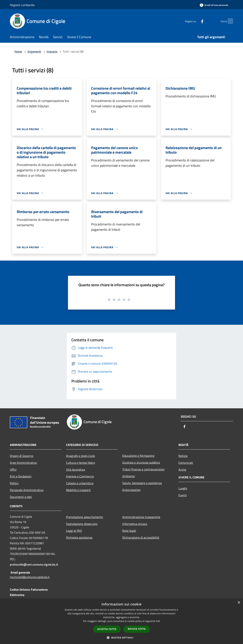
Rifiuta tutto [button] (137, 629)
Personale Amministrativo (27, 490)
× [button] (239, 603)
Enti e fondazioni (21, 476)
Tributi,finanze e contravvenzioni (143, 469)
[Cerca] (229, 21)
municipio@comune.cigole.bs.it (30, 577)
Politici (14, 483)
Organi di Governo (22, 456)
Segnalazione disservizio (82, 524)
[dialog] (121, 621)
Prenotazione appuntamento (84, 517)
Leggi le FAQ (74, 531)
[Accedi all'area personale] (214, 5)
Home (18, 51)
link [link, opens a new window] (158, 621)
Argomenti (34, 51)
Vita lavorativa (75, 469)
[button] (121, 638)
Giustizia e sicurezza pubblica (141, 462)
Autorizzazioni (131, 490)
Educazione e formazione (138, 456)
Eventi (183, 495)
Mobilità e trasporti (78, 490)
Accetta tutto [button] (107, 629)
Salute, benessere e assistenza (142, 483)
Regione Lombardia (22, 5)
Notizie (183, 456)
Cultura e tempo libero (80, 463)
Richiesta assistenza (79, 537)
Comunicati (186, 463)
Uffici (13, 469)
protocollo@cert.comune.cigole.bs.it (34, 564)
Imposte (52, 51)
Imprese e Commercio (80, 476)
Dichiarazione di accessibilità (141, 537)
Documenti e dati (21, 497)
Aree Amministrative (23, 463)
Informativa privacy (135, 524)
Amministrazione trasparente (141, 517)
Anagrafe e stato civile (80, 456)
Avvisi (182, 469)
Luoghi (183, 488)
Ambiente (129, 476)
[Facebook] (195, 21)
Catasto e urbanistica (80, 483)
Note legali (129, 531)
